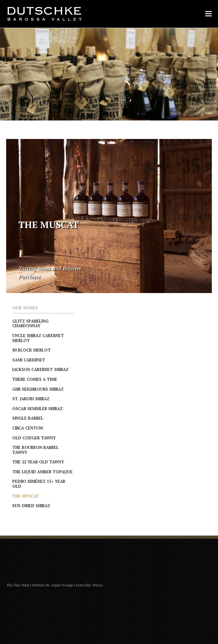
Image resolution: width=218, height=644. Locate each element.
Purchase (30, 276)
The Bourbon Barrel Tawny (36, 450)
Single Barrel (28, 418)
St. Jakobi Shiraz (31, 399)
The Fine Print (18, 585)
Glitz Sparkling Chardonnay (30, 324)
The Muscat (26, 496)
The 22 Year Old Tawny (38, 462)
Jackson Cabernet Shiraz (40, 369)
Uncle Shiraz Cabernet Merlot (38, 338)
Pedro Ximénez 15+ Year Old (39, 484)
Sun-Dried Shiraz (31, 506)
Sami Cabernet (29, 360)
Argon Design (62, 585)
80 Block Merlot (32, 350)
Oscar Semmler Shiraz (38, 409)
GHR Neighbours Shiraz (38, 389)
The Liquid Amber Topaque (42, 472)
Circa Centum (28, 428)
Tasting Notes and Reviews (50, 268)
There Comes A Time (35, 379)
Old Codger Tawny (34, 438)
